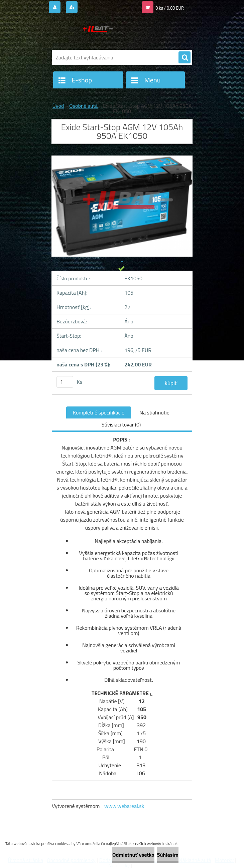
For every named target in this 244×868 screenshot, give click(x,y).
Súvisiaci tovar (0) (121, 424)
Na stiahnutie (154, 412)
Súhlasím (168, 855)
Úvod (58, 106)
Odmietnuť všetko (133, 855)
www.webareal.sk (124, 806)
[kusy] (65, 382)
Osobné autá (83, 106)
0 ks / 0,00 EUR (170, 8)
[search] (185, 58)
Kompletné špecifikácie (99, 412)
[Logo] (98, 32)
